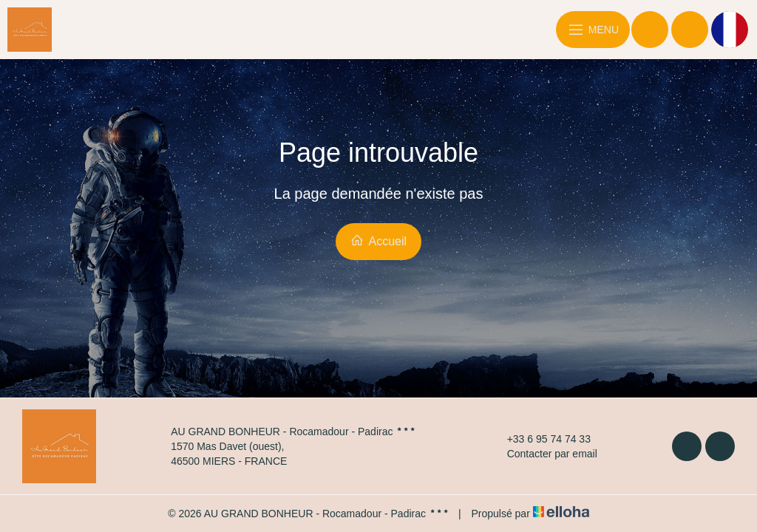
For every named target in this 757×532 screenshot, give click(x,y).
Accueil (378, 241)
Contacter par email (544, 454)
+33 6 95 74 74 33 (540, 439)
